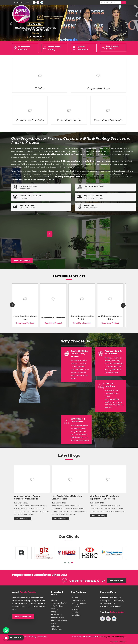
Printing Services (78, 604)
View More (76, 615)
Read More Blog (23, 518)
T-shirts (75, 598)
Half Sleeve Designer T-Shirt (111, 318)
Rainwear (75, 609)
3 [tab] (72, 563)
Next (123, 305)
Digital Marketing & (118, 637)
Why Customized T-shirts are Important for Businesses (104, 497)
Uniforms (75, 606)
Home (54, 600)
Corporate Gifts (78, 601)
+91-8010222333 (22, 2)
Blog (54, 612)
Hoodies (75, 612)
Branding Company (118, 642)
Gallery (55, 609)
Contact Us (57, 615)
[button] (10, 23)
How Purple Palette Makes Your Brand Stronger (67, 497)
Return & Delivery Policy (59, 622)
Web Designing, (105, 637)
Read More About (22, 261)
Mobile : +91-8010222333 (111, 606)
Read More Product (26, 323)
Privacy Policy (57, 618)
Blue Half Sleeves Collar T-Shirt (82, 318)
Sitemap (55, 626)
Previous (12, 305)
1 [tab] (65, 563)
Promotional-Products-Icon (25, 318)
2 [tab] (69, 563)
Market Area (57, 629)
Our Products (57, 606)
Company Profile (59, 603)
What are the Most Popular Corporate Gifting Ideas (27, 497)
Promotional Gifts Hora (54, 318)
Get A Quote (116, 580)
